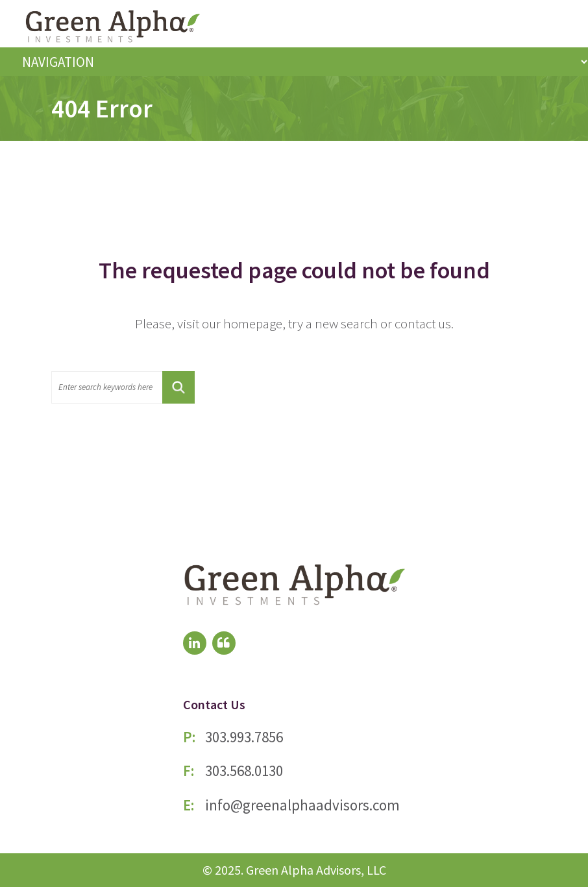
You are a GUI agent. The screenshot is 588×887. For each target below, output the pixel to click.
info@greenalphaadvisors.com (302, 805)
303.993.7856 (244, 737)
